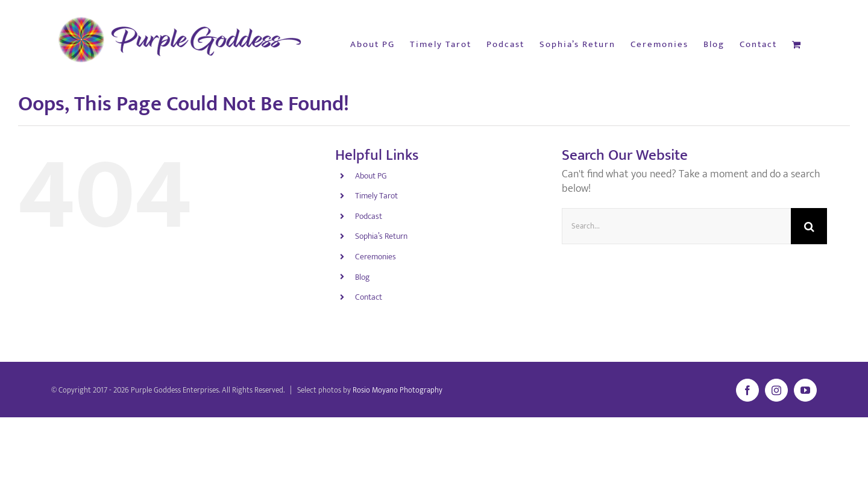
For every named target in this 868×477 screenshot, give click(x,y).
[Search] (809, 226)
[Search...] (676, 226)
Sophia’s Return (381, 236)
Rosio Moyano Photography (398, 390)
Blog (362, 277)
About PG (371, 176)
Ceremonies (376, 257)
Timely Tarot (376, 196)
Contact (369, 297)
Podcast (369, 216)
